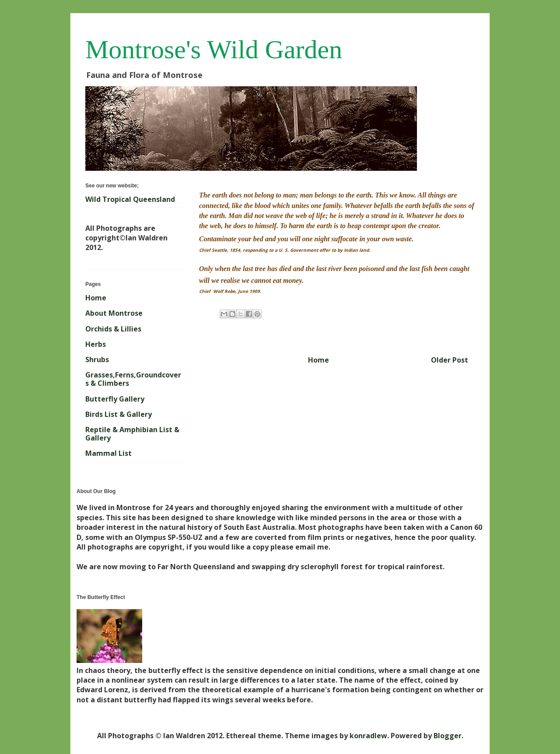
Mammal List (108, 453)
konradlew (368, 736)
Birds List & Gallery (119, 414)
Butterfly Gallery (115, 399)
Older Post (450, 360)
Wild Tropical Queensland (130, 199)
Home (318, 360)
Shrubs (97, 359)
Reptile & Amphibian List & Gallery (132, 434)
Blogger (448, 736)
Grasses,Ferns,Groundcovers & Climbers (133, 379)
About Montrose (114, 313)
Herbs (96, 344)
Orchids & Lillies (113, 329)
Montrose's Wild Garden (214, 49)
